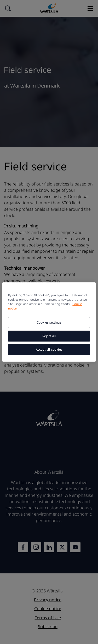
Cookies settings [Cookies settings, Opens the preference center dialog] (49, 322)
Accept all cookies (49, 349)
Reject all (49, 336)
